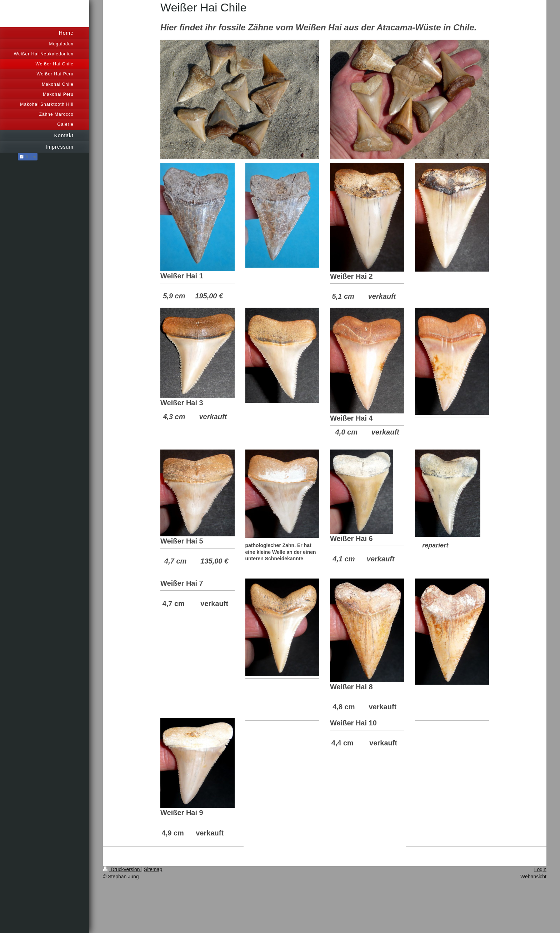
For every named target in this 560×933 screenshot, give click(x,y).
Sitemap (153, 869)
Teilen (28, 157)
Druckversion (122, 869)
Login (540, 869)
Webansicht (533, 877)
